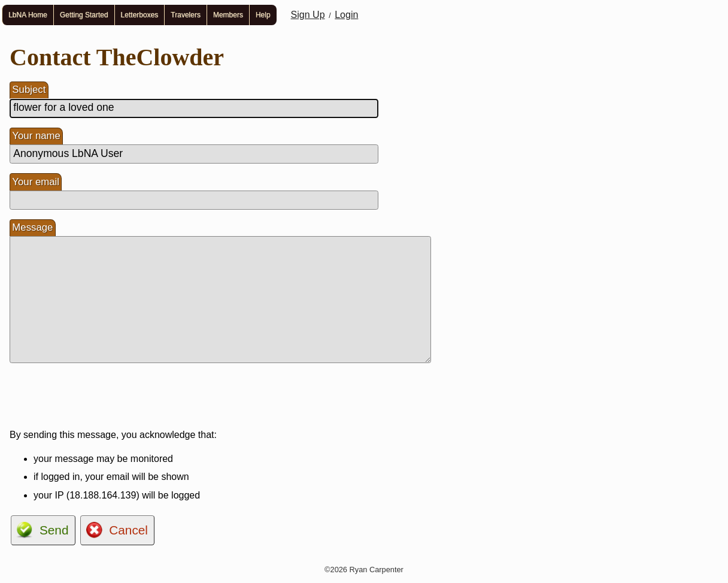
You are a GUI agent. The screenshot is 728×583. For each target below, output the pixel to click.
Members (228, 15)
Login (346, 15)
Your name (36, 136)
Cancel (128, 530)
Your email (36, 182)
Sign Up (308, 15)
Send (54, 530)
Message (32, 227)
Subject (29, 90)
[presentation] (101, 396)
